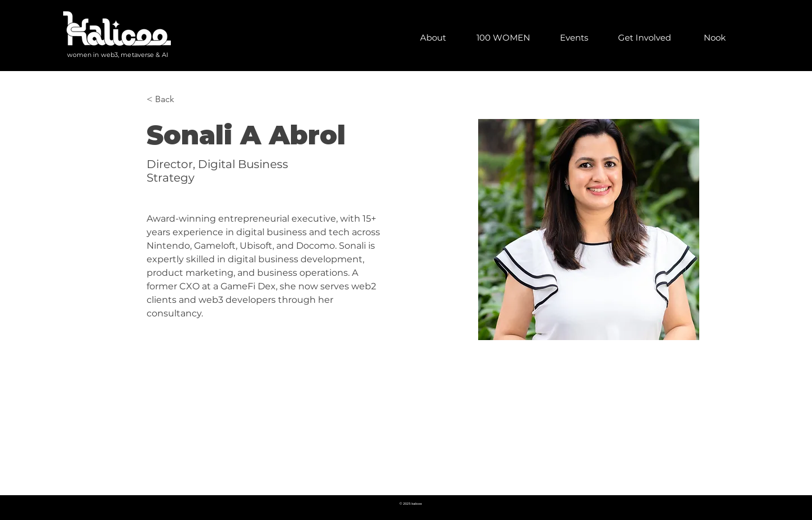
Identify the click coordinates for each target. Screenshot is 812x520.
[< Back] (169, 99)
